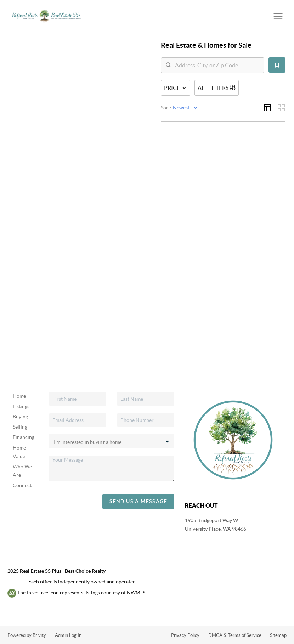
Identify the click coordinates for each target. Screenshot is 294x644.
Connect (22, 485)
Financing (24, 437)
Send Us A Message (138, 501)
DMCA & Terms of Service (235, 635)
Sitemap (278, 635)
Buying (20, 417)
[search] (217, 65)
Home (19, 396)
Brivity (39, 635)
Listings (21, 406)
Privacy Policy (185, 635)
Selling (20, 427)
